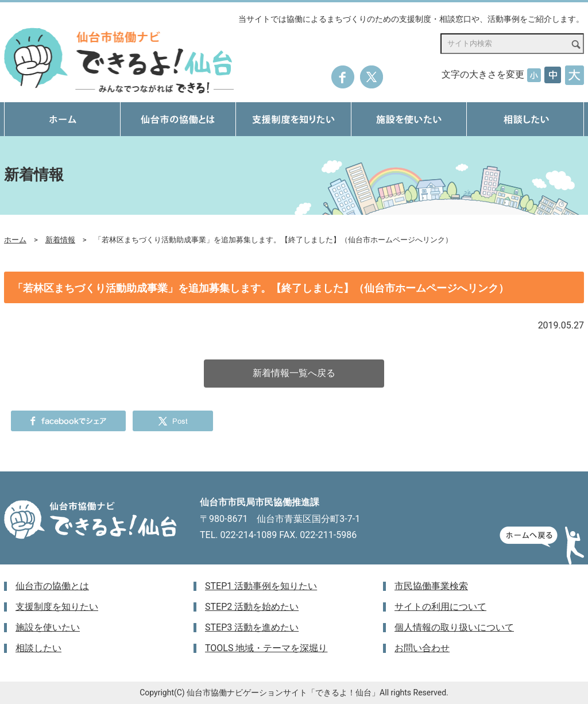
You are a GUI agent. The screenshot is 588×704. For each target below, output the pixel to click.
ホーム (15, 240)
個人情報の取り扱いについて (454, 627)
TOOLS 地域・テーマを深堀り (266, 648)
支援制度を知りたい (57, 607)
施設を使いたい (48, 627)
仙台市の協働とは (52, 586)
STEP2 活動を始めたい (252, 607)
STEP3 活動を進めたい (252, 627)
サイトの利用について (440, 607)
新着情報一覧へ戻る (294, 373)
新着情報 (60, 240)
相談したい (38, 648)
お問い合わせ (422, 648)
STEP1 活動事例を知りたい (261, 586)
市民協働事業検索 (431, 586)
